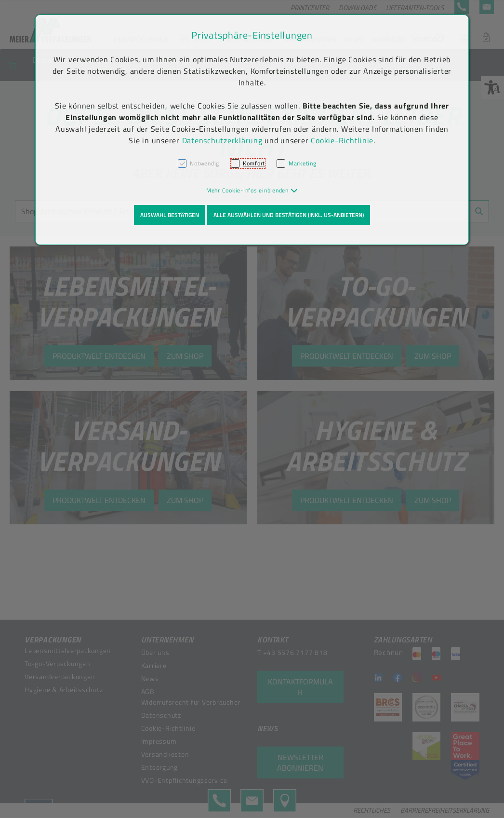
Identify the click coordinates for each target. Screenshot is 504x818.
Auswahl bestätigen (170, 215)
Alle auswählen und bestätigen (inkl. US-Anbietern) (289, 215)
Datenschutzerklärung (222, 140)
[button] (252, 190)
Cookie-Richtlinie (342, 140)
